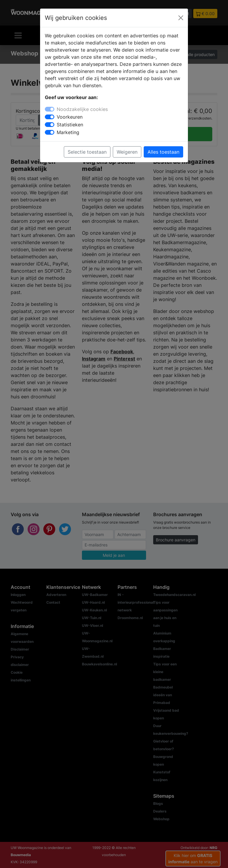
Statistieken (70, 125)
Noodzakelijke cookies (82, 109)
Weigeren (127, 152)
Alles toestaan (163, 152)
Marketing (68, 132)
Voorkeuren (70, 117)
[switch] (50, 117)
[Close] (181, 18)
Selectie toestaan (87, 152)
